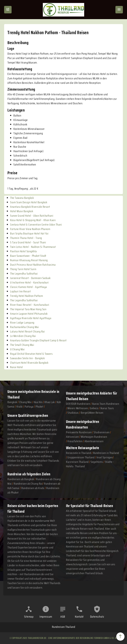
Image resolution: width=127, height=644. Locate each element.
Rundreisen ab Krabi (33, 488)
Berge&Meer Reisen (92, 413)
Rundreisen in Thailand (106, 453)
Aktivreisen (72, 437)
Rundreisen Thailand (64, 627)
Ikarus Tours (107, 408)
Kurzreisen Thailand (78, 462)
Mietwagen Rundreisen (94, 437)
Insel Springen (105, 457)
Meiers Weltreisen (78, 408)
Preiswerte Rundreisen (79, 432)
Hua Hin (38, 402)
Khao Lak (50, 402)
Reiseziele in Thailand (78, 453)
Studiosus (73, 413)
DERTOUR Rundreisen (78, 404)
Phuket (39, 407)
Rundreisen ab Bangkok (21, 479)
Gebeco (94, 408)
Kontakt (79, 617)
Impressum (46, 617)
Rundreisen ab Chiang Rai (28, 484)
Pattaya (29, 407)
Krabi (20, 407)
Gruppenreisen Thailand (81, 457)
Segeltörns (97, 462)
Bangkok (12, 402)
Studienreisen (102, 432)
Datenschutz (97, 617)
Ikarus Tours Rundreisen (106, 404)
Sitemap (29, 617)
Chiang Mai (25, 402)
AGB (63, 617)
